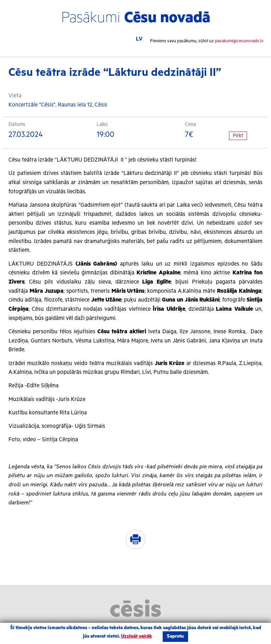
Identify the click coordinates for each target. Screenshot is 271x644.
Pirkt (238, 136)
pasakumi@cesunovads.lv (239, 41)
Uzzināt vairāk (137, 636)
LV (139, 39)
